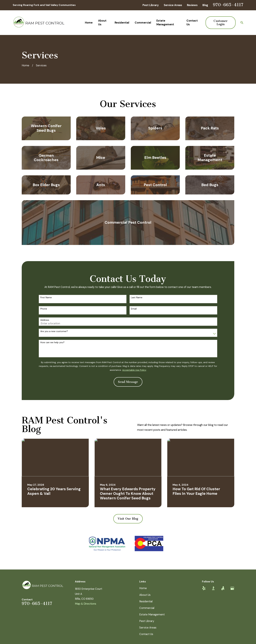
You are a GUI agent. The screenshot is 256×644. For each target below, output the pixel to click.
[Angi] (223, 588)
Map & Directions (86, 604)
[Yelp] (204, 588)
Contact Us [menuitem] (192, 22)
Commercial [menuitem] (143, 23)
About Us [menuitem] (102, 22)
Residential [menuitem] (122, 23)
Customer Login (221, 23)
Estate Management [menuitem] (165, 22)
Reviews (192, 5)
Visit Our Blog (128, 519)
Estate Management (152, 614)
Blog (205, 5)
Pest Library (151, 5)
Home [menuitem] (89, 23)
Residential (146, 601)
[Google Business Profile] (232, 588)
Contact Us (146, 634)
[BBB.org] (213, 588)
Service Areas (173, 5)
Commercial (147, 608)
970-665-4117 (228, 5)
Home (143, 588)
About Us (145, 595)
